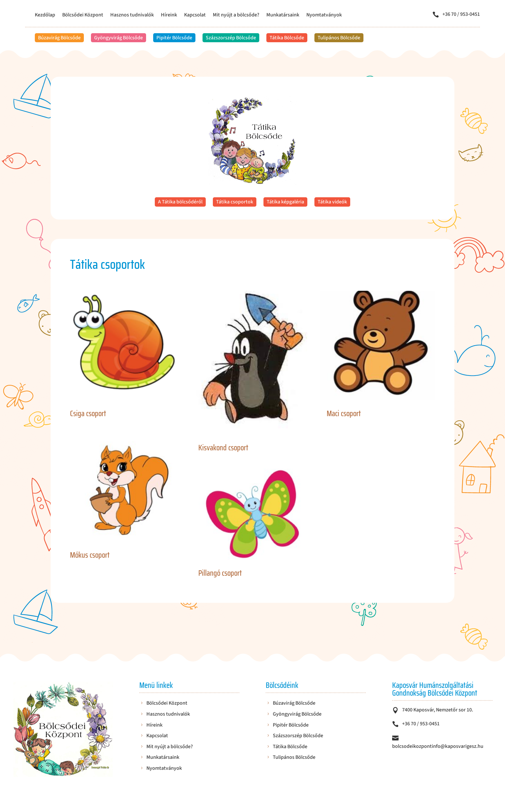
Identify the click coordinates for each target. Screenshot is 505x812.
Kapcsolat (195, 15)
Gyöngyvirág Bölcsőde (119, 38)
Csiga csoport (88, 414)
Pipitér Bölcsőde (174, 38)
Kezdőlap (45, 15)
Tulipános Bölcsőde (339, 38)
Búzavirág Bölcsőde (59, 38)
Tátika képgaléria (285, 202)
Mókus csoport (90, 555)
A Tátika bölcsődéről (180, 202)
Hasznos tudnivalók (132, 15)
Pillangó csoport (220, 573)
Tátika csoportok (235, 202)
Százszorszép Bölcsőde (231, 38)
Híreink (169, 15)
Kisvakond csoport (223, 448)
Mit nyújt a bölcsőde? (236, 15)
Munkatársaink (283, 15)
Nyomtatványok (324, 15)
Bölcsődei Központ (83, 15)
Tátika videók (332, 202)
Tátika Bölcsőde (287, 38)
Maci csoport (344, 414)
